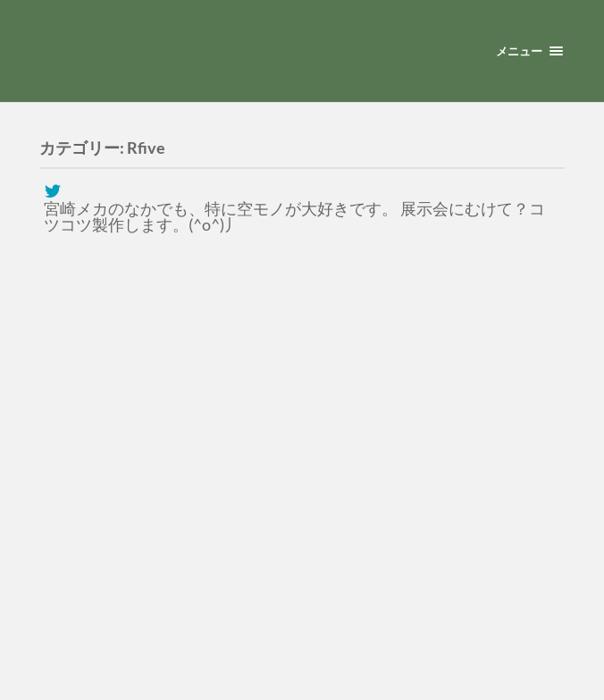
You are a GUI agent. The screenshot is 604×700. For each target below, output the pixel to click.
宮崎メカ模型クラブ (249, 56)
